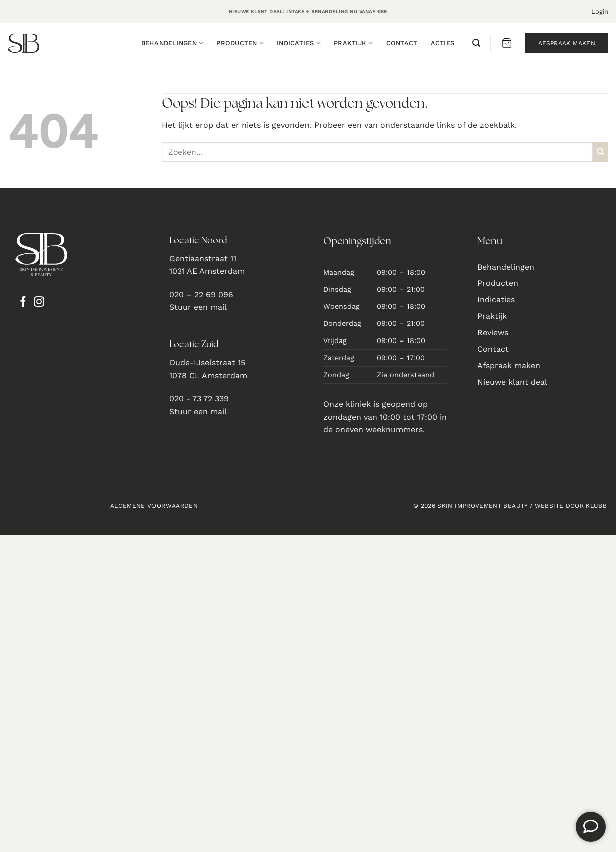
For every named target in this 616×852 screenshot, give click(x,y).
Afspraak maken (509, 365)
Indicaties (299, 43)
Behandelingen (173, 43)
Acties (443, 43)
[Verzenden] (601, 152)
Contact (402, 43)
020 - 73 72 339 (199, 398)
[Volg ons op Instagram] (39, 303)
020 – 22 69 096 (201, 295)
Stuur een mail (198, 307)
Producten (240, 43)
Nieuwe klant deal (512, 382)
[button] (600, 12)
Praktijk (353, 43)
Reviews (493, 333)
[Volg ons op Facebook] (23, 303)
